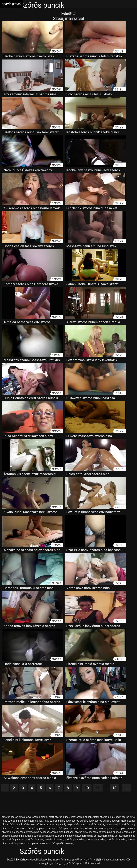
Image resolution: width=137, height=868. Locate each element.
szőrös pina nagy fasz (67, 836)
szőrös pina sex (35, 840)
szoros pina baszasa (86, 832)
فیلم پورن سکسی (59, 863)
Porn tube (66, 860)
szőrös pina (91, 828)
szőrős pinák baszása (61, 843)
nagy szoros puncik (99, 821)
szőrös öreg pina (35, 828)
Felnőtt (67, 13)
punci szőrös (23, 824)
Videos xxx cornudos (113, 860)
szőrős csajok (97, 824)
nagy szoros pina (11, 821)
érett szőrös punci (59, 817)
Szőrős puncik (77, 863)
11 (98, 788)
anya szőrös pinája (37, 817)
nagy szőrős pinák (54, 821)
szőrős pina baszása (13, 832)
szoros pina (105, 828)
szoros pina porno (111, 836)
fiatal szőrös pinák (104, 817)
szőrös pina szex (54, 840)
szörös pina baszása (38, 832)
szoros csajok (113, 824)
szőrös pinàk (16, 843)
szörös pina (77, 828)
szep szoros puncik (55, 824)
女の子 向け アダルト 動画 (87, 860)
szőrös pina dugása (110, 832)
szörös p (50, 828)
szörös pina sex (16, 840)
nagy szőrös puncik (76, 821)
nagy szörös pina (125, 817)
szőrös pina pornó (90, 836)
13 (114, 788)
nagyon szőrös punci (123, 821)
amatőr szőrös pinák (13, 817)
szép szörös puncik (77, 824)
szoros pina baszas (124, 828)
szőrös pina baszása (62, 832)
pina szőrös (8, 824)
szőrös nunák (17, 828)
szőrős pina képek (44, 836)
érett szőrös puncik (81, 817)
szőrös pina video (75, 840)
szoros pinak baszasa (36, 843)
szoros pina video (96, 840)
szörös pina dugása (22, 836)
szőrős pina (63, 828)
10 (87, 788)
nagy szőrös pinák (32, 821)
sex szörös (37, 824)
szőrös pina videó (117, 840)
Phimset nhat (93, 863)
